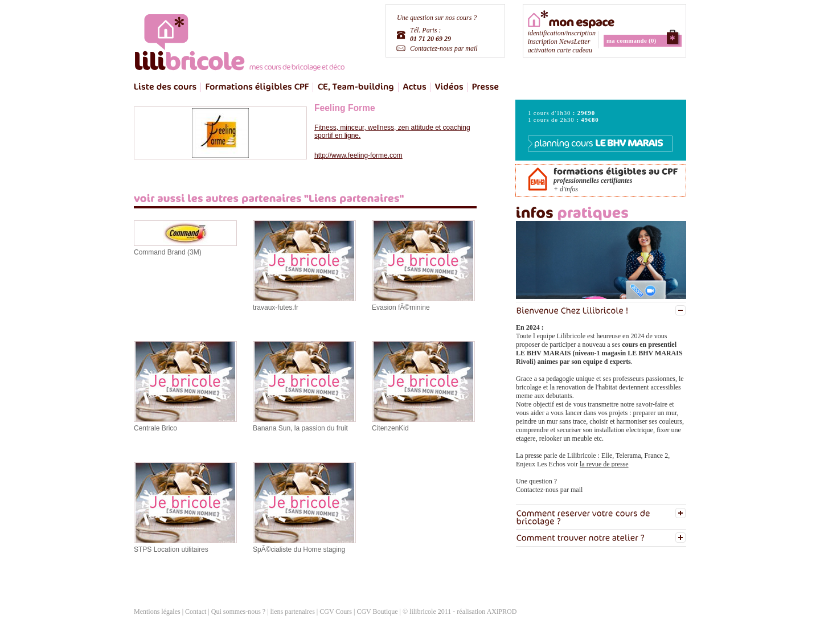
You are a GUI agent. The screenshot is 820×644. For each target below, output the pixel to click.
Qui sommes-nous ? (238, 612)
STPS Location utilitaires (171, 549)
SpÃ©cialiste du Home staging (299, 549)
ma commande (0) (632, 40)
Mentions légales (157, 612)
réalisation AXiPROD (487, 612)
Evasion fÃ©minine (401, 307)
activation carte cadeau (560, 50)
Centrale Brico (155, 428)
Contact (196, 612)
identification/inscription (562, 33)
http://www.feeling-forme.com (358, 155)
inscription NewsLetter (559, 42)
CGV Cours (336, 612)
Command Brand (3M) (168, 252)
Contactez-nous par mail (444, 48)
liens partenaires (294, 612)
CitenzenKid (390, 428)
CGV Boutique (377, 612)
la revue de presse (604, 464)
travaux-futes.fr (276, 307)
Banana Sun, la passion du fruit (300, 428)
